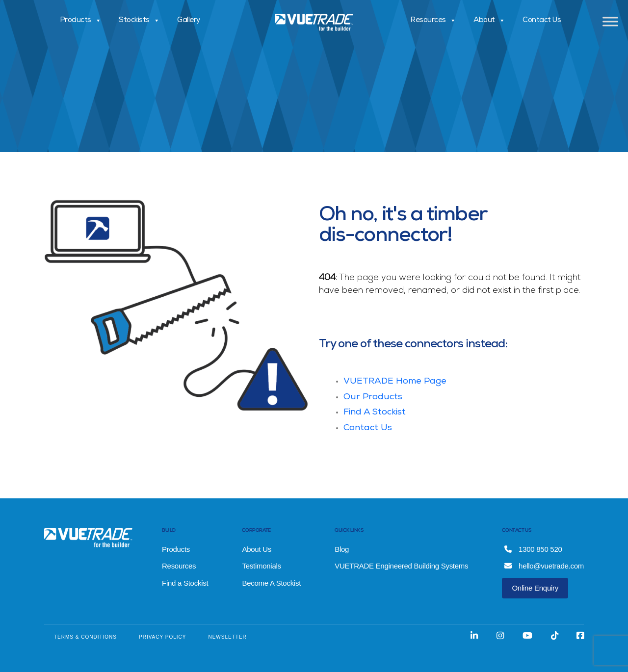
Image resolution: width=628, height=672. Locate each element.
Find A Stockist (375, 413)
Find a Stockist (185, 583)
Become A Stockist (271, 583)
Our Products (373, 397)
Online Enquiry (535, 588)
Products (81, 21)
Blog (342, 549)
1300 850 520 (533, 549)
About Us (257, 549)
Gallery (189, 21)
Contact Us (542, 21)
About (489, 21)
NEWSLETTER (227, 637)
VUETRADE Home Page (395, 382)
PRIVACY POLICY (162, 637)
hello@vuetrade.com (544, 566)
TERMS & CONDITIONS (85, 637)
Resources (433, 21)
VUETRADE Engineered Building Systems (401, 566)
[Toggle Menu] (610, 21)
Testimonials (261, 566)
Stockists (139, 21)
